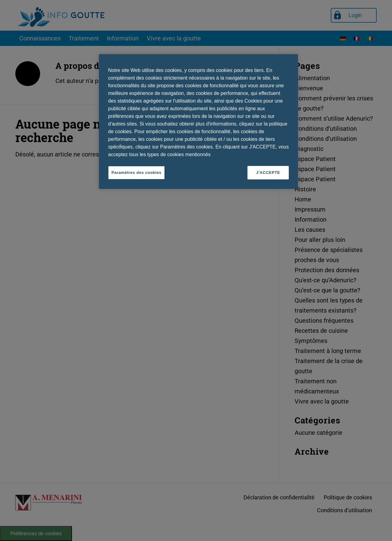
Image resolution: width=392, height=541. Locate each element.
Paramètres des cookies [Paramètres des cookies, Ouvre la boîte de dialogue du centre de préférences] (136, 173)
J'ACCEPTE (268, 173)
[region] (198, 122)
